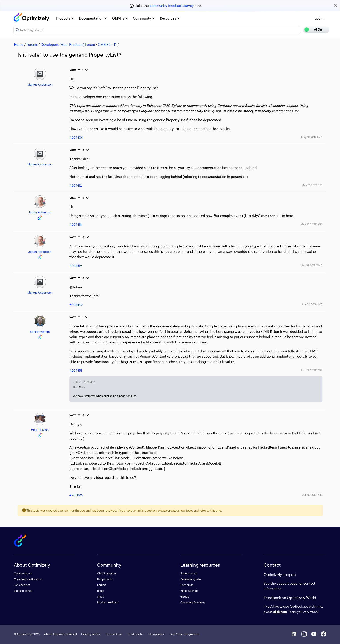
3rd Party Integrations (184, 634)
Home (19, 44)
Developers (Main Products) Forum (68, 44)
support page (287, 583)
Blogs (101, 591)
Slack (100, 597)
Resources (170, 18)
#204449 (76, 305)
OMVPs (120, 18)
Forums (32, 44)
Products (65, 18)
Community (144, 18)
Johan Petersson (40, 212)
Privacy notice (91, 634)
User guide (187, 585)
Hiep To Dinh (40, 430)
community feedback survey (172, 6)
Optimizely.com (23, 573)
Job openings (22, 585)
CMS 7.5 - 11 (107, 44)
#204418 (76, 224)
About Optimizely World (60, 634)
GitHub (185, 597)
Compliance (157, 634)
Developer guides (191, 579)
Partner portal (189, 573)
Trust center (136, 634)
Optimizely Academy (193, 602)
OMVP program (106, 573)
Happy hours (105, 579)
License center (23, 591)
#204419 (76, 266)
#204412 (76, 185)
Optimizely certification (28, 579)
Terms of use (114, 634)
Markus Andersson (40, 84)
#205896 (76, 495)
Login (319, 18)
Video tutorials (189, 591)
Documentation (93, 18)
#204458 (76, 370)
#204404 (76, 137)
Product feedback (108, 602)
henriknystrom (40, 332)
